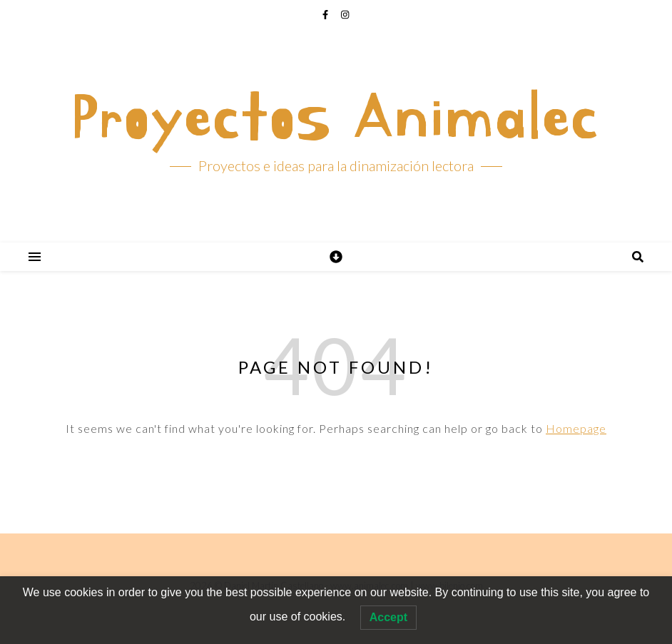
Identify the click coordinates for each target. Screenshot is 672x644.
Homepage (576, 428)
